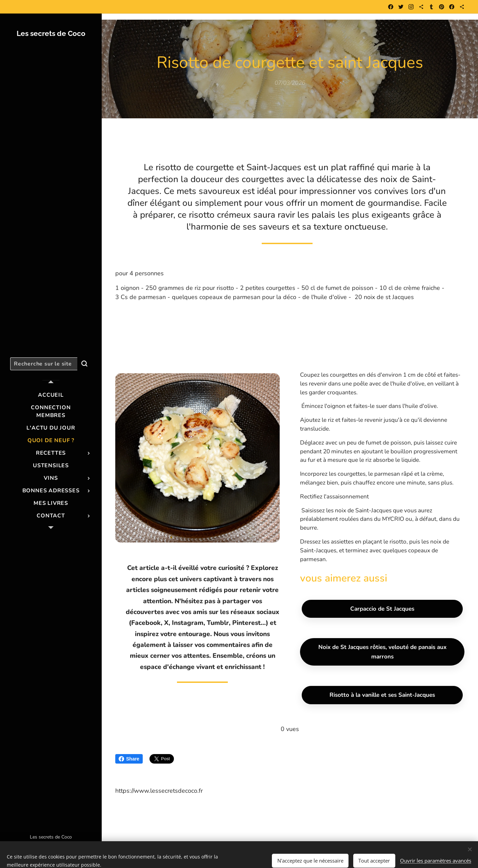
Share (129, 759)
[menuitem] (51, 395)
